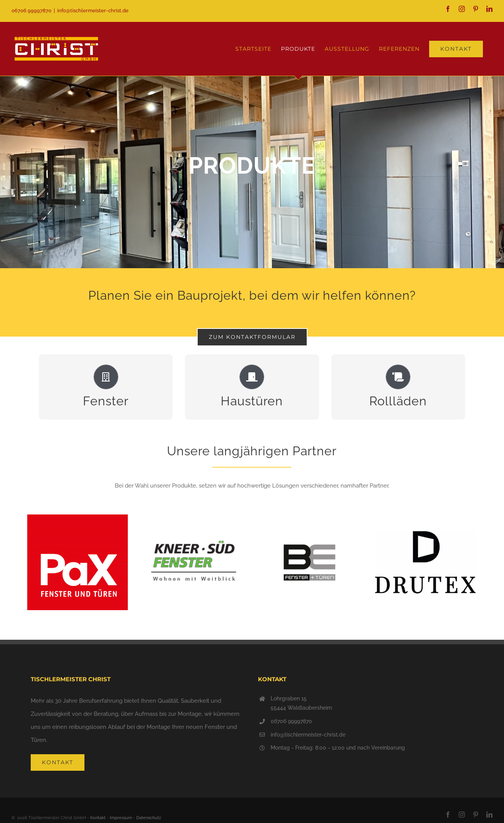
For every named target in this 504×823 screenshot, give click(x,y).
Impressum (121, 818)
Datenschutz (149, 818)
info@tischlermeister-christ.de (93, 11)
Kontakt (98, 818)
